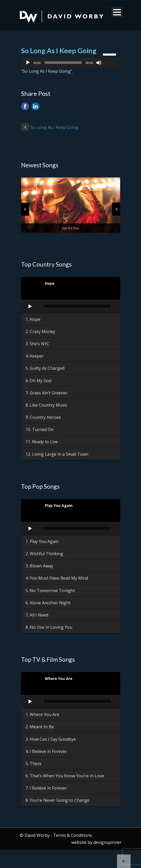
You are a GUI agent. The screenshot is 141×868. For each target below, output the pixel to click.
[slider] (63, 63)
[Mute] (99, 63)
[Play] (28, 63)
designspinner (107, 842)
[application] (71, 63)
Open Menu (117, 12)
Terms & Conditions (73, 835)
